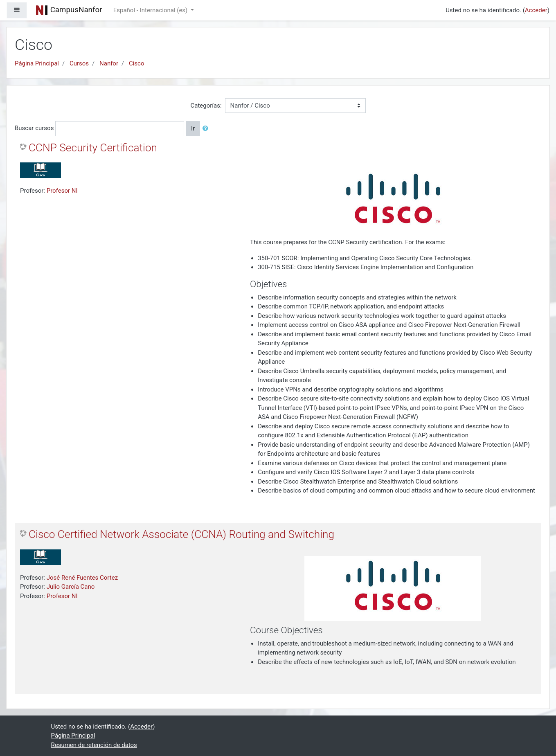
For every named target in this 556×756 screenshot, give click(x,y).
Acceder (536, 10)
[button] (207, 129)
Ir (193, 128)
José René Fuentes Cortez (82, 578)
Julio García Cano (71, 587)
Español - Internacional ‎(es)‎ (151, 10)
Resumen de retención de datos (94, 745)
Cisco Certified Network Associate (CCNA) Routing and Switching (181, 534)
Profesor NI (62, 191)
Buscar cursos (34, 128)
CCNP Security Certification (93, 148)
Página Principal (37, 63)
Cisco (137, 63)
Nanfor (109, 63)
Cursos (79, 63)
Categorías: (206, 106)
